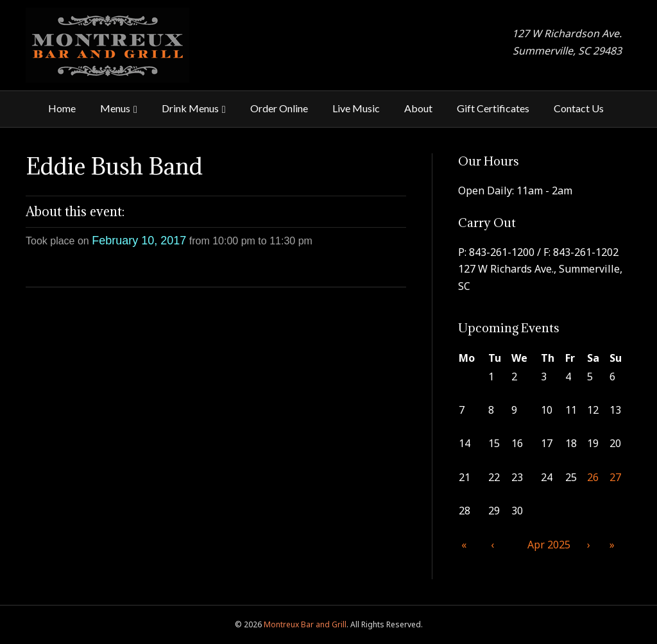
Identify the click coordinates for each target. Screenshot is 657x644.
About (418, 108)
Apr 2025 (549, 545)
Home (62, 108)
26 (593, 477)
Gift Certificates (493, 108)
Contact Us (579, 108)
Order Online (279, 108)
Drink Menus (190, 108)
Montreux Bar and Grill (305, 624)
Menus (115, 108)
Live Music (356, 108)
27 (615, 477)
